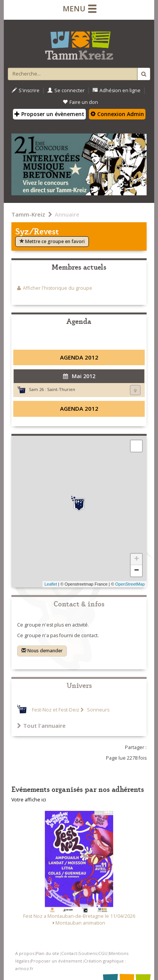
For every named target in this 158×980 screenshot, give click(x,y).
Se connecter (66, 90)
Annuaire (67, 214)
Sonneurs (98, 710)
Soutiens (88, 953)
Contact (69, 953)
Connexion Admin (117, 114)
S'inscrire (26, 90)
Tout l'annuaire (41, 726)
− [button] (137, 571)
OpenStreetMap (130, 584)
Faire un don (80, 102)
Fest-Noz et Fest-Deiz (56, 710)
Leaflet (51, 584)
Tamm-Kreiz (28, 214)
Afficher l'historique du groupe (58, 288)
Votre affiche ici (29, 800)
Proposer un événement (56, 961)
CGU (103, 953)
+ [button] (137, 559)
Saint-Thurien (61, 389)
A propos (25, 953)
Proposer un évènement (49, 114)
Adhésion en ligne (117, 90)
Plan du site (47, 953)
